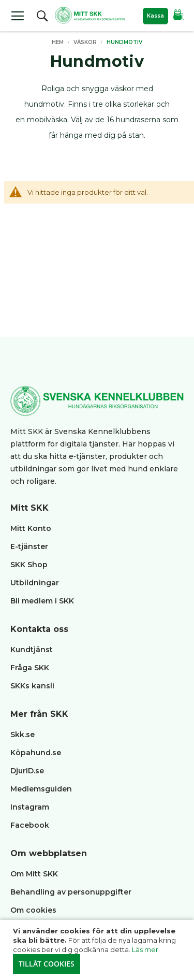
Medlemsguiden (42, 789)
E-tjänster (29, 546)
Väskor (86, 42)
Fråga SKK (30, 668)
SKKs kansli (32, 686)
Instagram (30, 807)
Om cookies (33, 910)
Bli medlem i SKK (42, 601)
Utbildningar (35, 583)
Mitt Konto (31, 528)
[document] (98, 950)
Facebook (30, 825)
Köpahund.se (36, 753)
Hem (58, 42)
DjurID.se (27, 771)
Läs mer (145, 949)
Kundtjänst (32, 650)
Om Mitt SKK (34, 874)
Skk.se (23, 734)
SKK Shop (29, 565)
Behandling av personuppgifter (71, 892)
